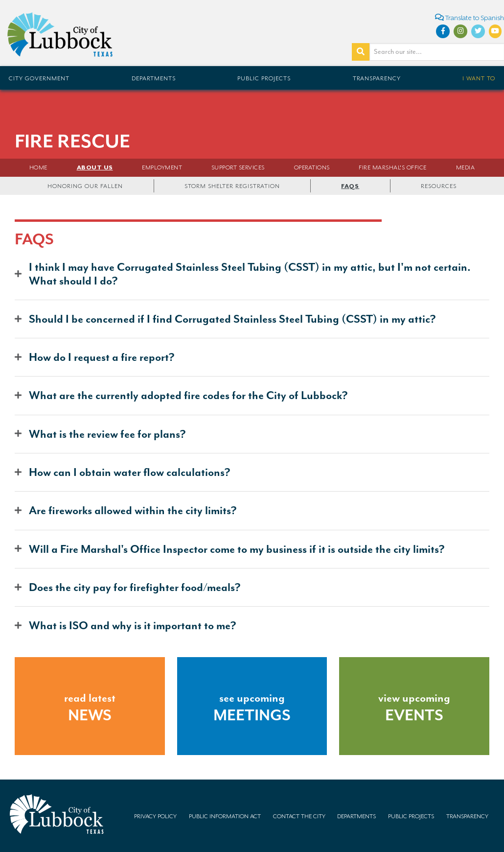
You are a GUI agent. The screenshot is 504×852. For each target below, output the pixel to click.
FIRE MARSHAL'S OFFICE (393, 167)
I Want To (479, 78)
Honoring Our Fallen (85, 186)
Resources (439, 186)
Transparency (377, 78)
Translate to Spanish (470, 17)
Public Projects (264, 78)
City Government (39, 78)
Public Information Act (225, 816)
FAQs (350, 186)
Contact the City (299, 816)
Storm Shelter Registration (232, 186)
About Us (95, 167)
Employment (162, 167)
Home (38, 167)
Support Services (238, 167)
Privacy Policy (155, 816)
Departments (154, 78)
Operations (312, 167)
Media (466, 167)
